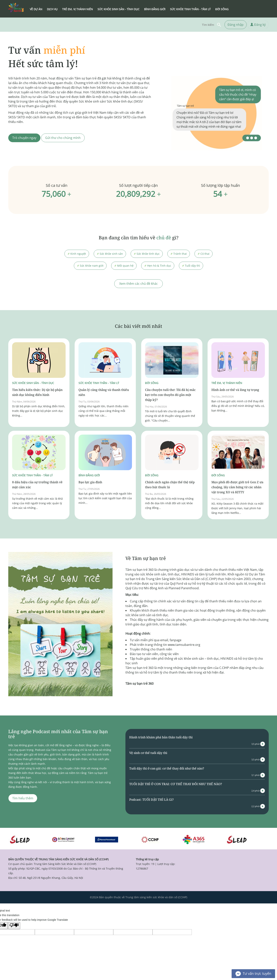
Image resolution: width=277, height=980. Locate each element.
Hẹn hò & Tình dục (158, 266)
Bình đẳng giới (89, 475)
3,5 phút (258, 744)
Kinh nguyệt (77, 254)
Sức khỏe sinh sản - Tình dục (33, 383)
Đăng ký (258, 25)
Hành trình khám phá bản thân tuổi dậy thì (161, 737)
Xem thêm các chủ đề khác (138, 284)
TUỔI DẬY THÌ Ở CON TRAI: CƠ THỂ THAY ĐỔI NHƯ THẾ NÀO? (176, 784)
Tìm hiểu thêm (23, 798)
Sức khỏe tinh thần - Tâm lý (99, 383)
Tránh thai (179, 254)
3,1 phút (258, 775)
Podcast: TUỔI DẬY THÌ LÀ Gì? (151, 800)
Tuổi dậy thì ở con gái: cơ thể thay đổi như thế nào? (167, 768)
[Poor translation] (14, 926)
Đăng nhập (236, 25)
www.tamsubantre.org (184, 645)
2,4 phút (258, 791)
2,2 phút (258, 806)
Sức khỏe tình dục (147, 254)
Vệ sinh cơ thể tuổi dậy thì (148, 753)
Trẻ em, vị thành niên (227, 383)
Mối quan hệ (124, 266)
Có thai (204, 254)
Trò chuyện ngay (24, 138)
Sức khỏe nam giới (90, 266)
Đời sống (152, 383)
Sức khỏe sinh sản (110, 254)
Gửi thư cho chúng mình (63, 138)
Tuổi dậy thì (191, 266)
